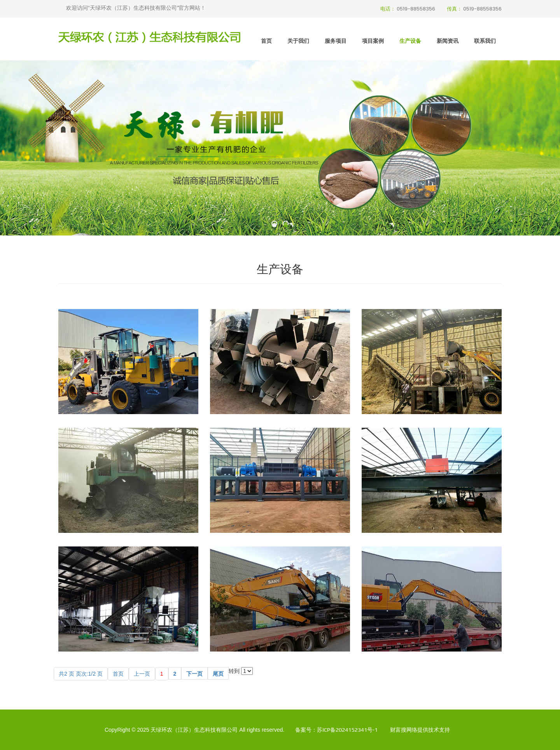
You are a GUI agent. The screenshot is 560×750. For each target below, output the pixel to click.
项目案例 (373, 41)
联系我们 (485, 41)
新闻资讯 (448, 41)
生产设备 (410, 41)
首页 (266, 41)
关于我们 (298, 41)
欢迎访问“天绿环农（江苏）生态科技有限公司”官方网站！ (136, 8)
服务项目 (336, 41)
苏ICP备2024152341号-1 (347, 730)
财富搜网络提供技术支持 (420, 730)
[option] (280, 148)
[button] (274, 225)
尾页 (218, 674)
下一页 (194, 674)
